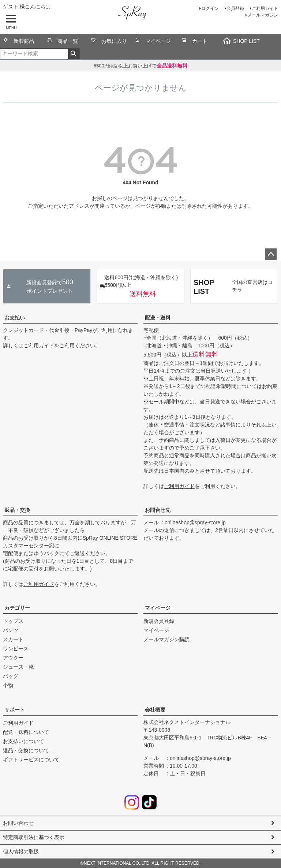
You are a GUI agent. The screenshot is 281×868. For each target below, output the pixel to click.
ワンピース (16, 649)
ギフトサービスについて (31, 760)
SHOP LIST (241, 41)
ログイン (210, 8)
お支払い (15, 318)
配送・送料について (26, 732)
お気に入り (109, 42)
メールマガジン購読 (166, 639)
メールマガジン (263, 15)
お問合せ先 (158, 510)
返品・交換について (26, 750)
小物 (8, 685)
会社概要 (155, 710)
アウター (13, 658)
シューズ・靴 (18, 667)
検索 (74, 54)
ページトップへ (271, 254)
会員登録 (235, 8)
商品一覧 (62, 42)
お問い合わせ (18, 823)
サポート (15, 710)
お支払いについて (23, 741)
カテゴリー (17, 608)
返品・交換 (17, 510)
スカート (13, 639)
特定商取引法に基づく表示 (34, 837)
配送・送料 (158, 318)
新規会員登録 (159, 621)
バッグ (11, 676)
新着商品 (18, 42)
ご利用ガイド (265, 8)
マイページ (153, 42)
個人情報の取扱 (21, 852)
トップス (13, 621)
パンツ (11, 630)
